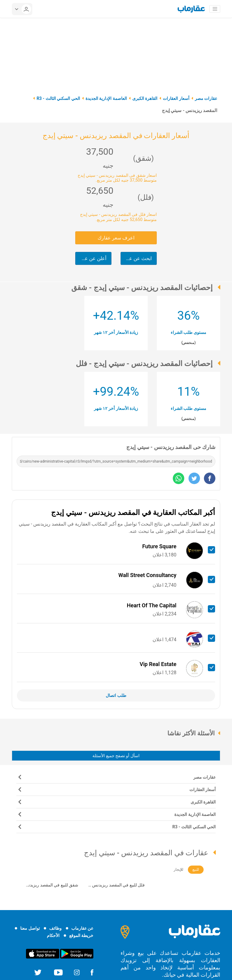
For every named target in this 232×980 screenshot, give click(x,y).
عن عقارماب (82, 928)
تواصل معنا (30, 928)
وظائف (55, 928)
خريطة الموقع (81, 935)
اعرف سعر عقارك (116, 238)
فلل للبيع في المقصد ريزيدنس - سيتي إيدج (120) (117, 886)
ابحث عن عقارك (136, 258)
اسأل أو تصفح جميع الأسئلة (116, 756)
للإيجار (179, 869)
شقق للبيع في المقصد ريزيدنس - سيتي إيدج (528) (50, 886)
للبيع (196, 869)
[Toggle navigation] (215, 9)
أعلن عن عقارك (91, 258)
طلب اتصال (116, 695)
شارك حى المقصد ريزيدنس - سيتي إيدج (171, 447)
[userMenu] (22, 9)
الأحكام (53, 935)
